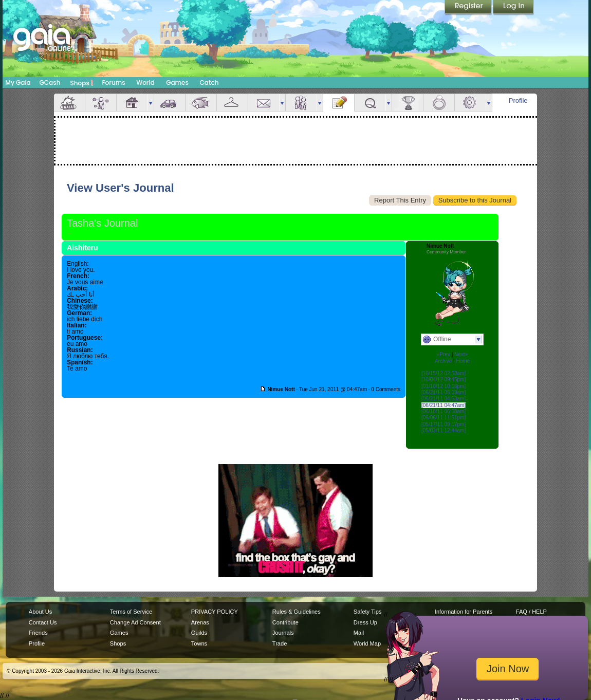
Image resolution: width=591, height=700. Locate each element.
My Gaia (18, 82)
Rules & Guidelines (297, 612)
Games (177, 82)
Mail (264, 103)
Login (513, 8)
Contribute (285, 622)
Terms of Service (131, 612)
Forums (113, 82)
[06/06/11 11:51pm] (444, 418)
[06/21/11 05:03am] (444, 392)
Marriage (439, 103)
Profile (518, 100)
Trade (280, 643)
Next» (461, 354)
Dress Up (365, 622)
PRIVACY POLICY (215, 612)
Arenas (200, 622)
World (145, 82)
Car (170, 103)
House (132, 103)
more (151, 103)
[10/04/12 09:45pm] (444, 380)
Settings (470, 103)
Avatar (101, 103)
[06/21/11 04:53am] (444, 399)
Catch (209, 82)
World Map (367, 643)
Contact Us (43, 622)
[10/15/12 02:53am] (444, 373)
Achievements (408, 103)
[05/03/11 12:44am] (444, 430)
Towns (199, 643)
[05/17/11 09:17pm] (444, 424)
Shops (82, 83)
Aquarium (201, 103)
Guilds (199, 633)
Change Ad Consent (135, 622)
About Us (40, 612)
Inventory (232, 103)
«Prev (444, 354)
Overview (69, 103)
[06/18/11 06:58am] (444, 411)
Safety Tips (368, 612)
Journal (339, 103)
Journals (283, 633)
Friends (301, 103)
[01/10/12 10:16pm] (444, 386)
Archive (443, 361)
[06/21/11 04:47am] (444, 405)
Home (463, 361)
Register (469, 8)
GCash (50, 82)
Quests (370, 103)
